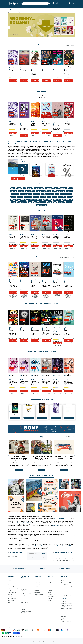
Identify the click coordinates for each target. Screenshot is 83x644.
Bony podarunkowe (12, 598)
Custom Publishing (65, 594)
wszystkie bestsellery (69, 92)
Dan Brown (46, 546)
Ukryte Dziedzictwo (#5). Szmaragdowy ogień (35, 73)
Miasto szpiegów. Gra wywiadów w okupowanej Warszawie (46, 238)
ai (53, 191)
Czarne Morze (45, 71)
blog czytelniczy (31, 527)
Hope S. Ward (44, 384)
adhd (30, 202)
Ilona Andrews (34, 74)
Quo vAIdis (67, 236)
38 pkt (22, 124)
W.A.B (31, 523)
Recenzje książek (52, 595)
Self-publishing (64, 588)
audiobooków (64, 519)
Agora (42, 148)
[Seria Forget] (56, 412)
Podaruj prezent (29, 12)
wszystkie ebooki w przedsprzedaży (66, 257)
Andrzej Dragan (67, 237)
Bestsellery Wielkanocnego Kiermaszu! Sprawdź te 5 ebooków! (64, 458)
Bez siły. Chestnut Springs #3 (24, 382)
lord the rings (62, 197)
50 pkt (56, 124)
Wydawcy (10, 596)
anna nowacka (57, 200)
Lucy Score (44, 126)
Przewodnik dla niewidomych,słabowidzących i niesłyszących (25, 590)
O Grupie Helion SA (65, 601)
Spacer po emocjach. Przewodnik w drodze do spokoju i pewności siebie (68, 285)
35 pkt (56, 69)
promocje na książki (28, 152)
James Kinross (45, 334)
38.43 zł (14, 293)
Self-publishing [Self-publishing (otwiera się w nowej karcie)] (65, 569)
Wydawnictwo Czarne (66, 148)
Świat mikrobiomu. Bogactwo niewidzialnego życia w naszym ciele (46, 333)
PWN (16, 523)
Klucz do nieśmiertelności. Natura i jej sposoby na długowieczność (68, 333)
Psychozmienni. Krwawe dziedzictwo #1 (57, 382)
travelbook (69, 191)
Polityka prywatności (52, 583)
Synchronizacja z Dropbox (27, 601)
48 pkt (44, 329)
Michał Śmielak (45, 72)
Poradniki (49, 95)
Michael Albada (56, 286)
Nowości (43, 9)
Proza (55, 95)
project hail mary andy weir (35, 200)
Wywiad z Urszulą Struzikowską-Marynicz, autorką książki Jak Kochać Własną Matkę (19, 459)
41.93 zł (69, 293)
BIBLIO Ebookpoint (65, 592)
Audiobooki (21, 9)
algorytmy (61, 202)
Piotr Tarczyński (56, 240)
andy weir (36, 194)
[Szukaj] (48, 4)
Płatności (50, 591)
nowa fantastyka (22, 202)
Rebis (39, 148)
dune (49, 191)
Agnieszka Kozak (23, 129)
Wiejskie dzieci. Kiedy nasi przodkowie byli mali (57, 128)
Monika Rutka (33, 286)
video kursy (14, 533)
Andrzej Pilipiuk (23, 73)
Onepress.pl (48, 641)
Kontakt (50, 579)
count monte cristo (68, 200)
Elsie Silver (11, 385)
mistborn (28, 191)
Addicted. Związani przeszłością (46, 382)
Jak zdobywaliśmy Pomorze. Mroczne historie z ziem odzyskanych (24, 238)
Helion (46, 148)
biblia (71, 188)
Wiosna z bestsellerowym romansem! (41, 351)
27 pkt (22, 235)
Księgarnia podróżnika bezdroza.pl (66, 615)
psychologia (42, 202)
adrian (50, 202)
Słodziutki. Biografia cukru (23, 331)
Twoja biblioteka (38, 587)
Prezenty (36, 589)
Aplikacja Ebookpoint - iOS (27, 606)
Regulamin (50, 581)
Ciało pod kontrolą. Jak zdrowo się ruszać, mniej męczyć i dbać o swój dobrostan (13, 285)
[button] (74, 27)
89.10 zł (58, 293)
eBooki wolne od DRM (26, 594)
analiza (13, 188)
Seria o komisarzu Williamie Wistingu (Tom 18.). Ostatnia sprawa (46, 285)
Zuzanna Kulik (34, 126)
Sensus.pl (58, 641)
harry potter (28, 197)
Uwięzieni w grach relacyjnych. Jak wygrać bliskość (24, 127)
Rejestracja (37, 581)
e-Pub (57, 519)
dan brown (13, 191)
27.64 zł (25, 293)
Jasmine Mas (55, 385)
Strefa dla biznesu (65, 579)
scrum (55, 197)
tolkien (13, 197)
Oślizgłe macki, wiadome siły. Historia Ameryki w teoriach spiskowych (57, 239)
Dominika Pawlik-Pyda (68, 286)
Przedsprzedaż (42, 257)
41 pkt (67, 69)
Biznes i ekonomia (30, 95)
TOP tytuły (10, 585)
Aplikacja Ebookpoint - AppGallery (26, 609)
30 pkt (44, 69)
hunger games (47, 200)
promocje (61, 543)
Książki (26, 9)
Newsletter (37, 593)
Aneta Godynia (56, 129)
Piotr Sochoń (33, 239)
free (12, 200)
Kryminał (43, 95)
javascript (36, 197)
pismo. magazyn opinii (26, 194)
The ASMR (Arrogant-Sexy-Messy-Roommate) (69, 382)
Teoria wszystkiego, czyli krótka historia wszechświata (57, 335)
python (14, 202)
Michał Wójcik (45, 240)
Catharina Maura (67, 74)
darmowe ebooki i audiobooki (39, 151)
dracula (19, 188)
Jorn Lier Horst (45, 286)
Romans (38, 95)
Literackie (25, 523)
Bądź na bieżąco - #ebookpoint (42, 475)
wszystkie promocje (70, 211)
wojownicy (23, 200)
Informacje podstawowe (26, 580)
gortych (43, 197)
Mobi (60, 519)
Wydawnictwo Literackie (54, 148)
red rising (20, 197)
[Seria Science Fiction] (42, 412)
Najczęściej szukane (41, 184)
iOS (58, 533)
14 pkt (11, 69)
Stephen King (51, 546)
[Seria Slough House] (15, 412)
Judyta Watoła (28, 333)
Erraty (49, 593)
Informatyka (42, 98)
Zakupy (23, 584)
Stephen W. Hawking (57, 337)
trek (55, 202)
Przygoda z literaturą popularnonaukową (41, 303)
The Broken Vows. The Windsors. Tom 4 (69, 72)
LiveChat (50, 598)
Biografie (21, 95)
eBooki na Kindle (25, 599)
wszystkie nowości (70, 45)
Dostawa (50, 589)
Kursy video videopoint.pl (67, 621)
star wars (21, 191)
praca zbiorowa (60, 191)
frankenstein (49, 188)
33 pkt (11, 235)
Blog (42, 437)
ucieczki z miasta (39, 188)
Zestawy (10, 595)
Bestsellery (49, 9)
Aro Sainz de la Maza (57, 72)
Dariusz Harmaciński (13, 286)
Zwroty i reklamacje (52, 587)
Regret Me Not (12, 71)
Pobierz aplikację (13, 12)
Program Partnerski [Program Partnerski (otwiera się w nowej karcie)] (20, 569)
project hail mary (41, 191)
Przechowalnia (38, 585)
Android (48, 533)
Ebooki (15, 9)
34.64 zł (47, 293)
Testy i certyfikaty (12, 600)
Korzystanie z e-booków (26, 586)
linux (57, 194)
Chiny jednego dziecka (34, 237)
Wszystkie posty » (70, 436)
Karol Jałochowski (12, 334)
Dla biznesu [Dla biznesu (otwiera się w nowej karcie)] (42, 569)
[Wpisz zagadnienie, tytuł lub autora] (34, 4)
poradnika (56, 536)
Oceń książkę (37, 591)
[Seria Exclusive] (69, 412)
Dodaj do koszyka (19, 179)
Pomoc (49, 600)
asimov (70, 197)
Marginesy (10, 149)
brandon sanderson (42, 205)
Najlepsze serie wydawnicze (42, 399)
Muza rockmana (68, 123)
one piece (69, 202)
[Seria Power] (29, 412)
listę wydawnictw (43, 149)
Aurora (21, 283)
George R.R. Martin (66, 546)
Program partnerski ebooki (67, 583)
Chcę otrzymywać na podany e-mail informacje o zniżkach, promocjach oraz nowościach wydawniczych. (40, 558)
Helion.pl (38, 641)
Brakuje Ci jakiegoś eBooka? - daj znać (63, 554)
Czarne (21, 523)
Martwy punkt (56, 71)
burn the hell (15, 194)
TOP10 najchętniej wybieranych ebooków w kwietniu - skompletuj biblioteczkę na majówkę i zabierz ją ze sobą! (42, 459)
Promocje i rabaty (12, 587)
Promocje (38, 9)
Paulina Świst (22, 284)
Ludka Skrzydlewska (13, 72)
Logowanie (37, 579)
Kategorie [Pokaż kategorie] (10, 9)
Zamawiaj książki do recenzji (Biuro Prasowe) (66, 585)
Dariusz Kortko (23, 333)
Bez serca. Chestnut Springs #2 (35, 382)
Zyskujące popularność (13, 589)
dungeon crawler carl (66, 194)
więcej (19, 470)
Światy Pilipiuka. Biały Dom (24, 71)
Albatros (17, 149)
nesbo (56, 188)
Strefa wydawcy (65, 581)
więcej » (32, 559)
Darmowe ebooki (56, 9)
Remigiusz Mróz (34, 546)
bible (49, 197)
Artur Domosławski (23, 240)
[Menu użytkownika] (69, 4)
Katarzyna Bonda (40, 546)
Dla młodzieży (67, 95)
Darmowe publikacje (12, 593)
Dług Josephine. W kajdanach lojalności (35, 284)
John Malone (33, 334)
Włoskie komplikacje (34, 124)
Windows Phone (53, 533)
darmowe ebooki (14, 527)
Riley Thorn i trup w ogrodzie (46, 124)
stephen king (63, 188)
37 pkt (22, 69)
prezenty (63, 524)
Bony (21, 12)
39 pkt (33, 69)
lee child (30, 188)
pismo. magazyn (49, 194)
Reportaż (60, 95)
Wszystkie (15, 95)
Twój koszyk (37, 583)
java (17, 200)
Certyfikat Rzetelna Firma (67, 603)
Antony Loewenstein (13, 240)
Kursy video (32, 9)
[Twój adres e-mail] (34, 554)
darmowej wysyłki (56, 526)
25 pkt (22, 329)
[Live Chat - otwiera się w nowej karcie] (57, 4)
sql (24, 188)
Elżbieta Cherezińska (58, 546)
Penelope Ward (67, 124)
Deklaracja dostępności (53, 585)
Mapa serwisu (51, 596)
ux (42, 194)
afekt (35, 202)
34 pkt (44, 281)
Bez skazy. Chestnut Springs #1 (13, 382)
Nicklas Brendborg (68, 334)
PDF (55, 519)
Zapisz (44, 554)
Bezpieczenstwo (25, 582)
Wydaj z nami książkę (66, 590)
